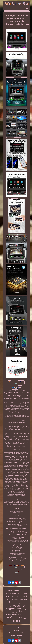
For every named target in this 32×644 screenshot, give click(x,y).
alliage (16, 590)
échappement (11, 609)
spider (25, 618)
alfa (10, 602)
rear (26, 612)
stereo (21, 599)
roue (8, 596)
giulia (17, 621)
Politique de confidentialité (17, 633)
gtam (21, 603)
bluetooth (21, 615)
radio (10, 617)
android (23, 591)
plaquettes (9, 593)
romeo (16, 606)
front (10, 606)
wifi (24, 606)
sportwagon (15, 599)
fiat (25, 603)
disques (16, 596)
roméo (14, 593)
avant (24, 596)
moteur (25, 593)
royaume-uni (15, 612)
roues (10, 591)
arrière (18, 617)
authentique (11, 614)
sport (16, 603)
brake (8, 612)
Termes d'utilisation (17, 635)
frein (21, 611)
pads (26, 599)
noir (8, 599)
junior (19, 609)
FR (18, 638)
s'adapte (25, 609)
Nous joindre (17, 630)
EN (15, 638)
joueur (26, 615)
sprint (20, 593)
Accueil (17, 628)
